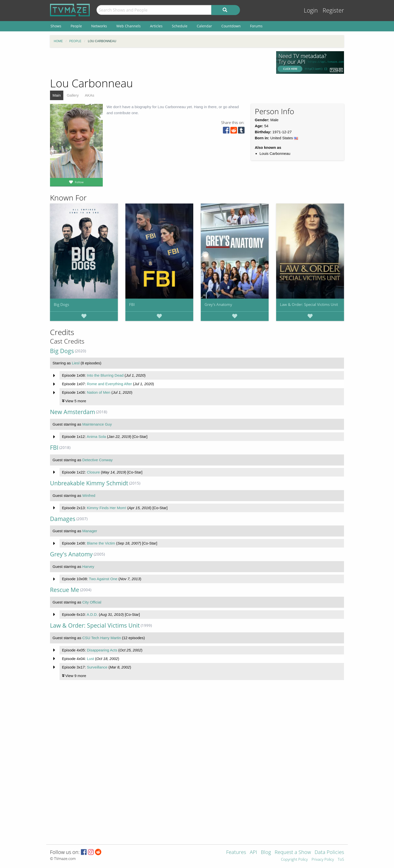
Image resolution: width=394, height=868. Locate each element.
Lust (90, 659)
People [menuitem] (76, 26)
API (253, 853)
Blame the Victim (101, 543)
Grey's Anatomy (218, 304)
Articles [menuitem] (156, 26)
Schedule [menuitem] (180, 26)
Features (236, 853)
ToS (341, 860)
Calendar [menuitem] (204, 26)
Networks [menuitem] (99, 26)
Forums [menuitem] (256, 26)
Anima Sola (96, 437)
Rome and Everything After (109, 384)
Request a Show (293, 853)
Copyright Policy (294, 860)
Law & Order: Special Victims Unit (309, 304)
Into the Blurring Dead (105, 375)
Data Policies (329, 853)
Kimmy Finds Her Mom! (107, 508)
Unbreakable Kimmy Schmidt (89, 483)
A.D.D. (92, 614)
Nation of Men (99, 392)
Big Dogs (61, 304)
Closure (93, 472)
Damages (63, 519)
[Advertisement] (159, 62)
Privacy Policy (323, 860)
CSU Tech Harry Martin (102, 638)
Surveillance (97, 667)
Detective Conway (97, 460)
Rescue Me (65, 590)
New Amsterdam (72, 412)
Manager (90, 531)
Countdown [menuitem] (231, 26)
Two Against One (103, 579)
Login (311, 10)
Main (57, 95)
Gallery (73, 95)
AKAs (89, 95)
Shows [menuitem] (56, 26)
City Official (92, 602)
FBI (132, 304)
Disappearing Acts (102, 650)
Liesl (76, 363)
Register (333, 10)
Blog (266, 853)
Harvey (88, 566)
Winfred (89, 495)
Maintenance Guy (97, 424)
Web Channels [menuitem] (129, 26)
